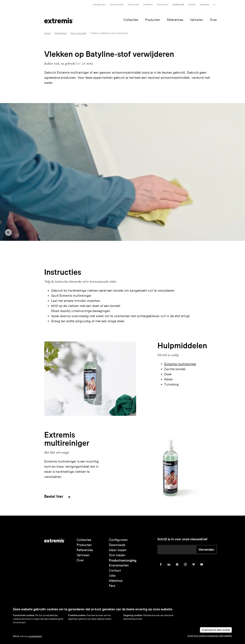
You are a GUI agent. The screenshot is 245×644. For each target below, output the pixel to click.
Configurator (99, 5)
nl (214, 5)
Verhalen (197, 20)
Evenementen (119, 565)
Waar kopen (118, 550)
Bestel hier (58, 497)
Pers (112, 586)
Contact (192, 5)
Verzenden (206, 549)
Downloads (133, 5)
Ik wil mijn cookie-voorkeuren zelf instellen (210, 636)
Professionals (117, 5)
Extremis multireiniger (180, 364)
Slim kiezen (117, 555)
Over (213, 20)
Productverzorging (123, 560)
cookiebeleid (35, 636)
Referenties (175, 20)
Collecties (131, 20)
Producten (153, 20)
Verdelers (148, 5)
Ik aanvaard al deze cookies (216, 630)
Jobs (112, 576)
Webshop (204, 5)
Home (47, 33)
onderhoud (178, 5)
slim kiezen (162, 5)
